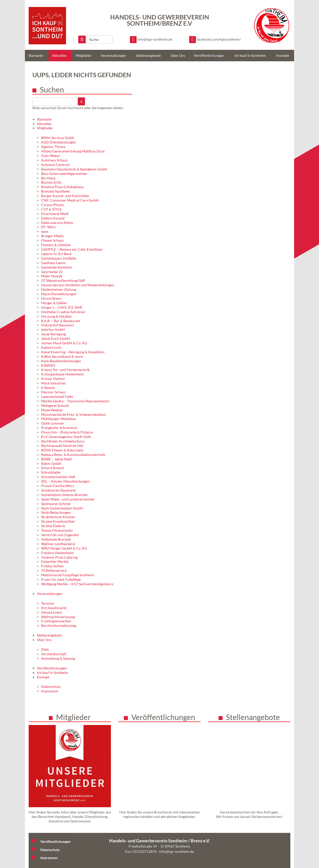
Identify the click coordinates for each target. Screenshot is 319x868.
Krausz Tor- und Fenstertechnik (65, 370)
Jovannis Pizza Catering (59, 557)
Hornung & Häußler (57, 316)
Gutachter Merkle (55, 561)
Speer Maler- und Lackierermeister (68, 499)
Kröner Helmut (53, 379)
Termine (47, 603)
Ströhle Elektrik (53, 526)
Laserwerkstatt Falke (57, 397)
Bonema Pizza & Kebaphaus (62, 187)
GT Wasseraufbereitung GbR (63, 280)
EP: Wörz (48, 227)
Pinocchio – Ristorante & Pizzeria (67, 432)
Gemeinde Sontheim (57, 267)
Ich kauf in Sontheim (250, 55)
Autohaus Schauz (54, 160)
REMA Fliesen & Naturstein (62, 450)
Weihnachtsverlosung (58, 617)
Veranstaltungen (113, 55)
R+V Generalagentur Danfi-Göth (66, 437)
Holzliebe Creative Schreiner (63, 312)
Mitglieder (84, 55)
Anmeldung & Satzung (58, 658)
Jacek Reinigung (53, 334)
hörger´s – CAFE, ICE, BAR (62, 307)
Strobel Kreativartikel (58, 521)
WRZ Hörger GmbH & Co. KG (64, 548)
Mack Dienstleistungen (59, 294)
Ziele (45, 649)
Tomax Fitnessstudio (57, 530)
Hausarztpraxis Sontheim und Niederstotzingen (78, 285)
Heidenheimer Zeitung (59, 289)
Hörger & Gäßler (54, 303)
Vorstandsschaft (54, 654)
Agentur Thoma (53, 147)
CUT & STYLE (51, 209)
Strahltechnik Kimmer (58, 517)
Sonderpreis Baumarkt (58, 490)
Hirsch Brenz (51, 298)
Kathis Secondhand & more (62, 356)
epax (45, 231)
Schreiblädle (51, 472)
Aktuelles (59, 55)
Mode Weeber (52, 410)
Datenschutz (51, 687)
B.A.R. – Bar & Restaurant (61, 321)
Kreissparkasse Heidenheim (63, 374)
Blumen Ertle (51, 182)
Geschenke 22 (52, 272)
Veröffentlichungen (209, 55)
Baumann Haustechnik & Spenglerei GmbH (74, 169)
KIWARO (48, 365)
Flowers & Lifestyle (56, 245)
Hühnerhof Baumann (57, 325)
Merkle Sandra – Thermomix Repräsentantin (75, 401)
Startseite (36, 55)
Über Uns (178, 55)
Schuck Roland (52, 468)
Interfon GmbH (53, 329)
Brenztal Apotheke (55, 191)
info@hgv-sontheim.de (176, 851)
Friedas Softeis (52, 566)
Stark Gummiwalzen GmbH (62, 508)
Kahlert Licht (51, 347)
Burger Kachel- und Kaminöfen (65, 196)
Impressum (50, 691)
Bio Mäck (48, 178)
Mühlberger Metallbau (59, 419)
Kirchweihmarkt (54, 608)
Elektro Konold (53, 218)
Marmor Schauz (53, 392)
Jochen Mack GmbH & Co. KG (64, 343)
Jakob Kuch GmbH (56, 338)
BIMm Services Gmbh (58, 138)
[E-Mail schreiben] (151, 40)
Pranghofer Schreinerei (59, 428)
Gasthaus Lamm (53, 263)
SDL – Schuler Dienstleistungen (65, 481)
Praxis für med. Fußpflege (61, 579)
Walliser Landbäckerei (58, 544)
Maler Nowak (52, 276)
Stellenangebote (148, 55)
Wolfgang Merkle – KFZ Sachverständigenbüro (77, 584)
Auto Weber (51, 156)
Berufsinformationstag (59, 625)
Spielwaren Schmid (56, 504)
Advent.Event (51, 612)
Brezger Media (52, 236)
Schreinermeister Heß (58, 477)
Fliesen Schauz (52, 240)
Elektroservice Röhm (57, 223)
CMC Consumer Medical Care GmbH (70, 200)
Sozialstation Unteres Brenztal (64, 495)
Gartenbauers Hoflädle (59, 258)
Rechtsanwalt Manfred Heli (62, 446)
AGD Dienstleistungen (58, 142)
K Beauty (48, 388)
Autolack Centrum (55, 165)
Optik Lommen (53, 423)
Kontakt (283, 55)
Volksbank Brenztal (56, 539)
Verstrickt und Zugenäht (60, 535)
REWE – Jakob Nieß (56, 459)
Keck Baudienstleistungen (61, 361)
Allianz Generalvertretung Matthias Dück (73, 151)
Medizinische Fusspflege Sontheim (68, 575)
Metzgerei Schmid (55, 405)
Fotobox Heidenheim (57, 553)
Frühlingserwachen (56, 621)
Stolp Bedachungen (56, 512)
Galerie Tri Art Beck (56, 254)
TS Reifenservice (54, 570)
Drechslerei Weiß (55, 214)
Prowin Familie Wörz (58, 486)
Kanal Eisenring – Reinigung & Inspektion (73, 352)
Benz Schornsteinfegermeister (64, 174)
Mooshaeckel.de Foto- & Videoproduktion (74, 414)
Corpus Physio (52, 205)
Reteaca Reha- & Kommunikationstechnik (73, 455)
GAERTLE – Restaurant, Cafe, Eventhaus (72, 249)
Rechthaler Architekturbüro (63, 441)
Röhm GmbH (51, 464)
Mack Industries (53, 383)
